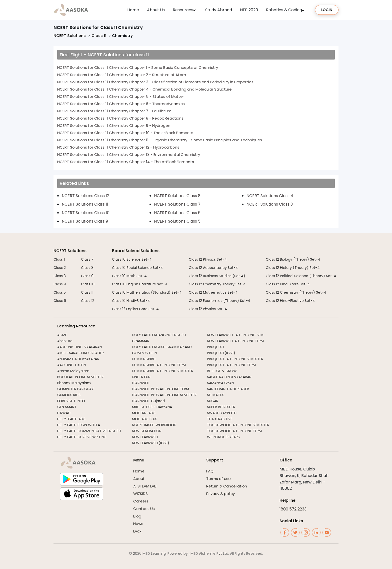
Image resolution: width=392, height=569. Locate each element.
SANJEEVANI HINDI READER (228, 389)
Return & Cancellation (227, 486)
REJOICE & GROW (222, 371)
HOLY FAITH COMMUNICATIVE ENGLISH (89, 431)
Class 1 (59, 259)
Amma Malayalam (73, 371)
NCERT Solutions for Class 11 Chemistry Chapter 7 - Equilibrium (114, 111)
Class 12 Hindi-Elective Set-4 (290, 301)
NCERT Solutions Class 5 (177, 221)
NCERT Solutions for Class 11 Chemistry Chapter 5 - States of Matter (121, 96)
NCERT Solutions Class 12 (85, 196)
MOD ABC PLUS (145, 419)
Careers (141, 501)
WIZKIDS (140, 494)
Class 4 (60, 284)
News (138, 524)
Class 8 (87, 268)
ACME (62, 335)
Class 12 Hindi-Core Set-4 (288, 284)
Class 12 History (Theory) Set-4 (293, 268)
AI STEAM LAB (145, 486)
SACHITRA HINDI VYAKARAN (229, 377)
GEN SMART (67, 407)
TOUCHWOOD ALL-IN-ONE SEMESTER (238, 425)
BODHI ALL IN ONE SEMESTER (80, 377)
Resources (183, 10)
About (139, 479)
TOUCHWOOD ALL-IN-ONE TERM (234, 431)
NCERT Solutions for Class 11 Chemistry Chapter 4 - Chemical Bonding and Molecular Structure (144, 89)
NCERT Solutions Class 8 (177, 196)
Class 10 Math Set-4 (129, 276)
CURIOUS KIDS (69, 395)
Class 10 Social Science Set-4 (137, 268)
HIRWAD (64, 413)
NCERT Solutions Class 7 (177, 204)
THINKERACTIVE (220, 419)
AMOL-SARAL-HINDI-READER (80, 353)
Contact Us (144, 509)
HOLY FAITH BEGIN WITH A (79, 425)
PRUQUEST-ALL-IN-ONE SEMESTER (235, 359)
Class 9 (87, 276)
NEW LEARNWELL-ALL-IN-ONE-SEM (235, 335)
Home (133, 10)
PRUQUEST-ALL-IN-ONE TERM (231, 365)
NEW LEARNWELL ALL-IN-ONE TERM (235, 341)
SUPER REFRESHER (221, 407)
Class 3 (60, 276)
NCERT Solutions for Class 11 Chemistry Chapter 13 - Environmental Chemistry (129, 154)
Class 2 (60, 268)
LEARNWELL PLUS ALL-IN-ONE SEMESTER (164, 395)
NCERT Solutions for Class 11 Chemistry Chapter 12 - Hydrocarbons (118, 147)
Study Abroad (219, 10)
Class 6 (60, 301)
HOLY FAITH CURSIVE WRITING (82, 437)
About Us (156, 10)
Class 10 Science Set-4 (132, 259)
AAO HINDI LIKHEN (71, 365)
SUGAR (213, 401)
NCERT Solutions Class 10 (86, 213)
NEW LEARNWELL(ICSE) (151, 443)
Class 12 (88, 301)
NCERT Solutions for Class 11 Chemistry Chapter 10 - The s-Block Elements (125, 133)
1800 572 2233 (293, 509)
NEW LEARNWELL (145, 437)
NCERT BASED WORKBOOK (154, 425)
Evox (137, 531)
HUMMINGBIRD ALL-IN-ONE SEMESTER (163, 371)
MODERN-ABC (144, 413)
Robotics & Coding (284, 10)
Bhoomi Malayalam (74, 383)
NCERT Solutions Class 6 (177, 213)
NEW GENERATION (147, 431)
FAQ (210, 471)
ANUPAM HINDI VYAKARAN (78, 359)
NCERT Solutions (70, 36)
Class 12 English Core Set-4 (135, 309)
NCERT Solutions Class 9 (85, 221)
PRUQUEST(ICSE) (221, 353)
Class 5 (60, 292)
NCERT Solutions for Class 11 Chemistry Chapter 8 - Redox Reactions (120, 118)
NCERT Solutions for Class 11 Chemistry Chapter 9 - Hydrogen (114, 125)
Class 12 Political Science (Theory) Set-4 (301, 276)
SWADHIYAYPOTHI (222, 413)
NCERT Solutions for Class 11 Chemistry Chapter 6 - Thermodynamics (121, 104)
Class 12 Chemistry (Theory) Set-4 (296, 292)
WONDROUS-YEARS (223, 437)
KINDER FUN (141, 377)
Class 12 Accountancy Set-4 (213, 268)
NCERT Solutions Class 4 (270, 196)
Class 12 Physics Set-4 (208, 259)
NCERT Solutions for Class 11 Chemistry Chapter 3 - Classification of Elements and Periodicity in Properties (155, 82)
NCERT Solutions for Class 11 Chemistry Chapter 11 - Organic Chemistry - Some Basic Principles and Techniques (160, 140)
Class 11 (99, 36)
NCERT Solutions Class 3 (270, 204)
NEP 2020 (249, 10)
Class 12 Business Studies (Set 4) (217, 276)
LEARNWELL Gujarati (148, 401)
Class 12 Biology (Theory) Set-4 (293, 259)
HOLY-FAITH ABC (71, 419)
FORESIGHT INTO (71, 401)
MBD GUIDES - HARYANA (152, 407)
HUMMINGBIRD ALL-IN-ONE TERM (159, 365)
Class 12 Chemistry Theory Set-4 (217, 284)
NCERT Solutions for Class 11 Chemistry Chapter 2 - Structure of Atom (122, 75)
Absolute (65, 341)
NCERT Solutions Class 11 (85, 204)
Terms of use (218, 479)
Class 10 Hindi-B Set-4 (131, 301)
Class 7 (87, 259)
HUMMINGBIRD (144, 359)
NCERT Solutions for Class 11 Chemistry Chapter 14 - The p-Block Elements (126, 162)
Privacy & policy (220, 494)
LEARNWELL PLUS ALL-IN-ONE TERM (160, 389)
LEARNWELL (141, 383)
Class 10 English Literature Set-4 (140, 284)
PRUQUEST (216, 347)
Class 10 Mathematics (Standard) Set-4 (147, 292)
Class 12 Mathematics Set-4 (213, 292)
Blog (137, 516)
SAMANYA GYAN (220, 383)
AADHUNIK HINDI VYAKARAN (79, 347)
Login (327, 10)
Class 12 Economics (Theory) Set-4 (219, 301)
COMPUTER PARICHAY (75, 389)
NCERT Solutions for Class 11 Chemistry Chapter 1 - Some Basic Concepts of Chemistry (138, 67)
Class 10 (88, 284)
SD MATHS (216, 395)
